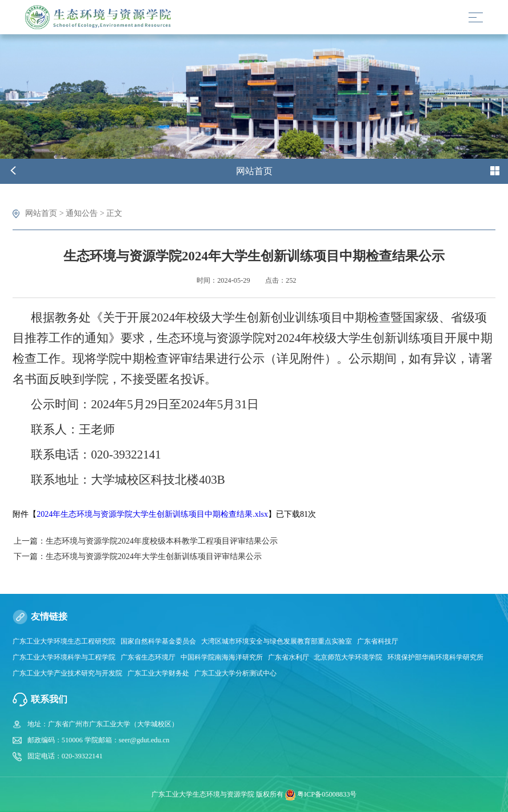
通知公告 (82, 213)
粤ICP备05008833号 (327, 794)
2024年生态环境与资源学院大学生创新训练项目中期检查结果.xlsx (152, 514)
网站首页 (41, 213)
